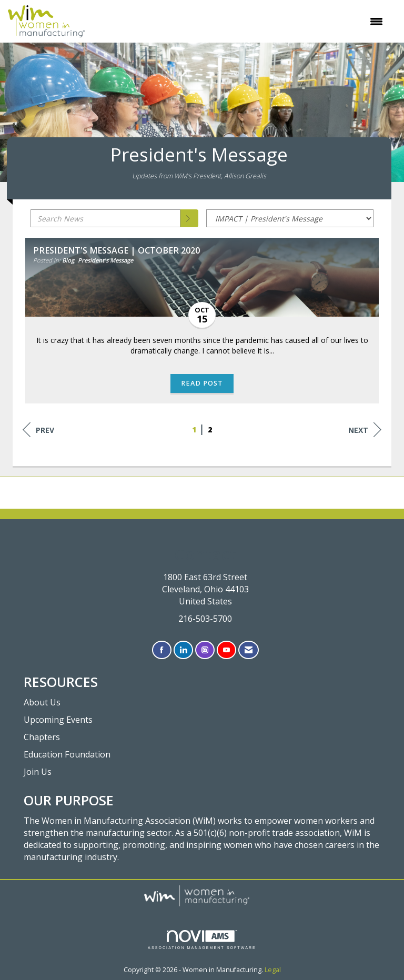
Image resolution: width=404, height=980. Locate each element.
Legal (273, 970)
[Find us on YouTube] (226, 650)
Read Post (202, 383)
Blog (68, 260)
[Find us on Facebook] (162, 650)
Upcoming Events (58, 720)
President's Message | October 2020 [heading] (117, 250)
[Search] (189, 218)
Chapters (42, 737)
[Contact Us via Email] (249, 650)
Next (365, 430)
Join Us (38, 772)
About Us (42, 702)
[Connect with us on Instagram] (205, 650)
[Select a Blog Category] (290, 218)
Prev (38, 430)
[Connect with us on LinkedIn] (183, 650)
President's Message (105, 260)
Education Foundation (67, 754)
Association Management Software (202, 940)
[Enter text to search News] (105, 218)
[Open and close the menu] (239, 22)
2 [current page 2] (210, 430)
